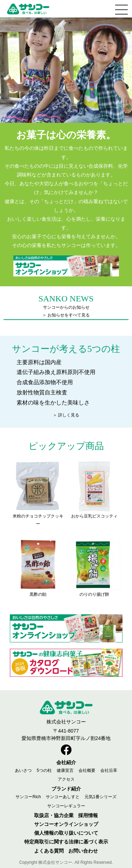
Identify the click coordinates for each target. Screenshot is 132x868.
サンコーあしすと (63, 797)
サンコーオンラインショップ (66, 824)
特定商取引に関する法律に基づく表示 (66, 842)
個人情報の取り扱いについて (66, 833)
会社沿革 (109, 770)
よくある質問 (49, 851)
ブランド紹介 (66, 789)
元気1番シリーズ (100, 797)
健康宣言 (65, 770)
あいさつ (23, 770)
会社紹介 (66, 762)
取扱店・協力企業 (54, 815)
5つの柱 (44, 770)
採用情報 (88, 815)
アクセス (66, 779)
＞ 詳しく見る (66, 415)
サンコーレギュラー (66, 806)
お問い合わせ (83, 851)
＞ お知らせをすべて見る (66, 315)
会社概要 (87, 770)
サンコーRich (28, 797)
